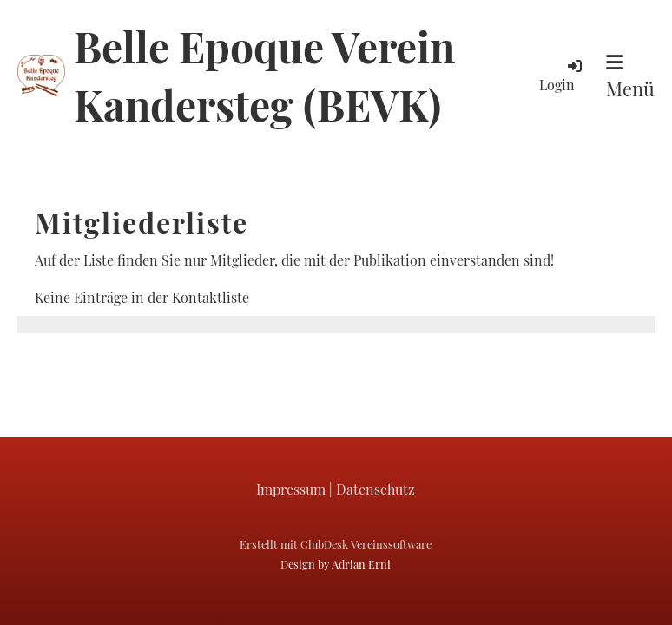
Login (562, 75)
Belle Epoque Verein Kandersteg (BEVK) (264, 75)
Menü (630, 77)
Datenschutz (376, 489)
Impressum (291, 489)
